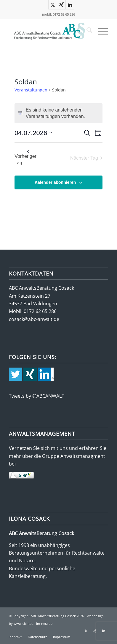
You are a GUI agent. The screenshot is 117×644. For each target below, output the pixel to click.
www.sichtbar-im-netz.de (33, 623)
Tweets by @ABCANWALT (37, 396)
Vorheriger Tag (25, 158)
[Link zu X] (53, 5)
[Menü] (100, 31)
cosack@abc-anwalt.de (34, 319)
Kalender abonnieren (55, 182)
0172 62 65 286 (40, 311)
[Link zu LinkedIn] (70, 5)
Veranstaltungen (31, 90)
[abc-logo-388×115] (49, 31)
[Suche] (86, 31)
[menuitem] (86, 31)
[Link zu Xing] (61, 5)
